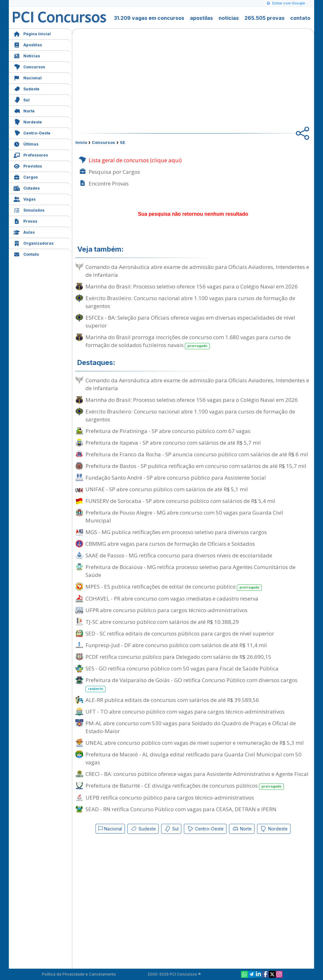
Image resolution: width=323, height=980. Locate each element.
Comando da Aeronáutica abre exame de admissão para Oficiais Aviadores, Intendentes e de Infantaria (197, 271)
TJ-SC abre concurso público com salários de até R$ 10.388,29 (162, 622)
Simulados (29, 210)
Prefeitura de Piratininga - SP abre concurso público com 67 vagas (168, 431)
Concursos (29, 66)
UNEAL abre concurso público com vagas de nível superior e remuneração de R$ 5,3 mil (195, 743)
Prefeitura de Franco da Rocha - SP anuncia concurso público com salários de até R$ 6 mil (197, 454)
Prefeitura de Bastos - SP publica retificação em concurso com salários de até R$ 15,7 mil (196, 466)
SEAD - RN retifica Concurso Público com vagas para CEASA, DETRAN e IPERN (181, 809)
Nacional (28, 77)
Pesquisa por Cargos (109, 172)
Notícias (27, 55)
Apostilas (28, 44)
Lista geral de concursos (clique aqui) (130, 160)
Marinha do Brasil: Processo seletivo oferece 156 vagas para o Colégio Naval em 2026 (192, 286)
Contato (26, 254)
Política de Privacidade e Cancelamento (79, 974)
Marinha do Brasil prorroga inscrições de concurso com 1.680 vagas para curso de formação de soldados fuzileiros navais (188, 341)
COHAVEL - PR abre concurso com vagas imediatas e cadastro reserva (172, 598)
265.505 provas (264, 18)
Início (81, 142)
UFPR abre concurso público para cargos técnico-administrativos (167, 610)
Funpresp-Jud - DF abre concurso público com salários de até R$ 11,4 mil (176, 645)
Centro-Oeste (32, 132)
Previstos (28, 165)
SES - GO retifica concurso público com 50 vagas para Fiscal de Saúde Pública (182, 668)
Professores (31, 154)
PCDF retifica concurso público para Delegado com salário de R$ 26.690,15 (178, 657)
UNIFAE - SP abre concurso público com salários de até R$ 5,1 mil (167, 489)
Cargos (26, 177)
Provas (25, 221)
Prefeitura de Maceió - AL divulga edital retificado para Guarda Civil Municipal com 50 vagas (194, 758)
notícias (229, 18)
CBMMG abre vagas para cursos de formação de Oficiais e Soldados (170, 544)
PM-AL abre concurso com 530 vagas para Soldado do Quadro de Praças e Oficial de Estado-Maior (191, 727)
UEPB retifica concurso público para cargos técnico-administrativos (170, 798)
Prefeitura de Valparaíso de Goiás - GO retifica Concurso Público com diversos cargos (191, 684)
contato (300, 18)
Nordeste (28, 121)
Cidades (27, 188)
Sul (22, 99)
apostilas (201, 18)
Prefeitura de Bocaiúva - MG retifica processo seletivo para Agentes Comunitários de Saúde (191, 571)
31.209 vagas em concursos (149, 18)
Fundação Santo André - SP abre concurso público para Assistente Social (176, 478)
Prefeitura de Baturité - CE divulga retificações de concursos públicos (185, 786)
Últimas (26, 143)
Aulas (24, 232)
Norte (24, 110)
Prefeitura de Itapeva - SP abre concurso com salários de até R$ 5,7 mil (173, 443)
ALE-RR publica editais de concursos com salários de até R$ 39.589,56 (172, 700)
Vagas (25, 199)
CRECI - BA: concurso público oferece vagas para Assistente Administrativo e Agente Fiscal (197, 774)
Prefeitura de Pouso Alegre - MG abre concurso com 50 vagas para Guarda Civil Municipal (184, 516)
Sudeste (26, 88)
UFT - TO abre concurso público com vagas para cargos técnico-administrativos (185, 712)
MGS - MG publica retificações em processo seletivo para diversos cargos (176, 532)
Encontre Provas (104, 183)
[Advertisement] (142, 77)
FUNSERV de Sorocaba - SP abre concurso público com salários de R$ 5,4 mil (180, 501)
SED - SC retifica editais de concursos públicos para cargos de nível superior (180, 633)
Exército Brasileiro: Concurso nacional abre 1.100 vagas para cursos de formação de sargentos (190, 302)
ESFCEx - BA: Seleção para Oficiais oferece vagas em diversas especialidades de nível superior (190, 322)
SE (123, 142)
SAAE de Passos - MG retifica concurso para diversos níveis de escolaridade (179, 555)
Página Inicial (32, 33)
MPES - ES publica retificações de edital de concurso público (174, 587)
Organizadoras (34, 243)
